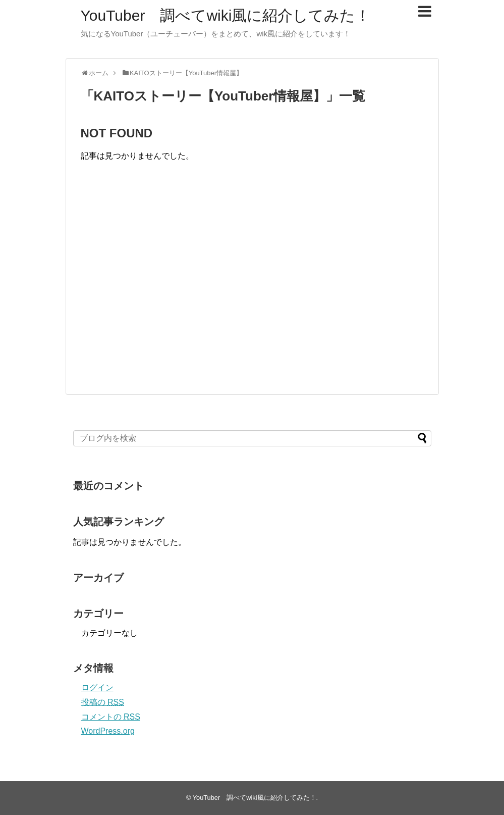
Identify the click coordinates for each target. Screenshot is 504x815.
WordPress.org (108, 731)
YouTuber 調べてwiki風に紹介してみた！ (226, 15)
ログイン (97, 687)
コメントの (111, 717)
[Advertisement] (165, 288)
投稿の (103, 702)
